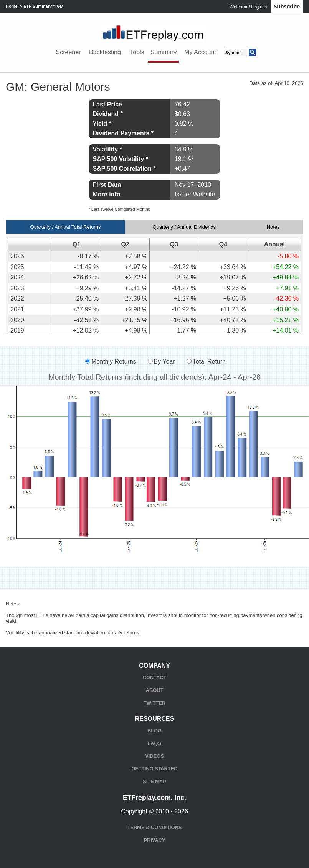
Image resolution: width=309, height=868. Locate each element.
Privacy (155, 840)
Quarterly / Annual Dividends (184, 227)
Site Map (154, 781)
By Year (164, 362)
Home (12, 6)
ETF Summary (38, 6)
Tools (137, 52)
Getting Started (155, 769)
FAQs (154, 743)
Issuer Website (195, 194)
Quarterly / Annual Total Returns (66, 227)
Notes (273, 227)
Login (257, 7)
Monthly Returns (114, 362)
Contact (155, 678)
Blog (154, 731)
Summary (164, 52)
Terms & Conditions (154, 827)
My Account (200, 52)
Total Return (209, 362)
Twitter (154, 703)
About (155, 690)
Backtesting (105, 52)
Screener (69, 52)
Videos (154, 756)
